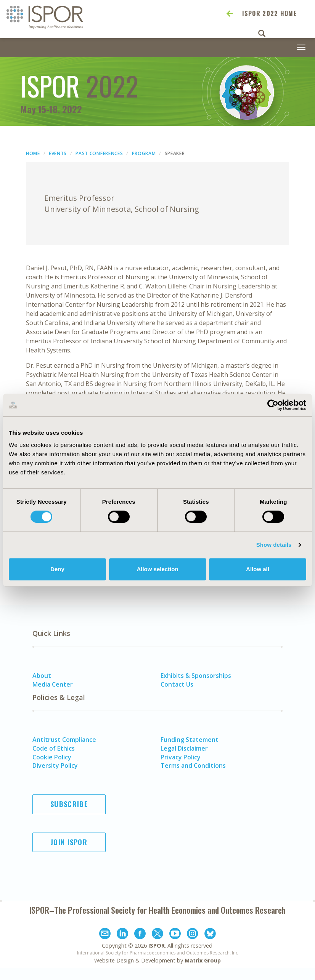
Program (144, 153)
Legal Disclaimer (184, 748)
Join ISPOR (69, 842)
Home (33, 153)
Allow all (258, 569)
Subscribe (69, 804)
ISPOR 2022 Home (270, 13)
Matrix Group (203, 960)
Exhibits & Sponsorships (196, 676)
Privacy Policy (181, 757)
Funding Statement (190, 740)
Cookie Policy (52, 757)
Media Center (53, 684)
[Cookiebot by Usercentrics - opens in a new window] (273, 405)
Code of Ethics (54, 748)
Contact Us (177, 684)
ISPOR (157, 946)
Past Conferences (99, 153)
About (42, 676)
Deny (57, 569)
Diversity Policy (55, 765)
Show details (274, 545)
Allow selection (157, 569)
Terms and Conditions (193, 765)
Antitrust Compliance (64, 740)
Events (58, 153)
